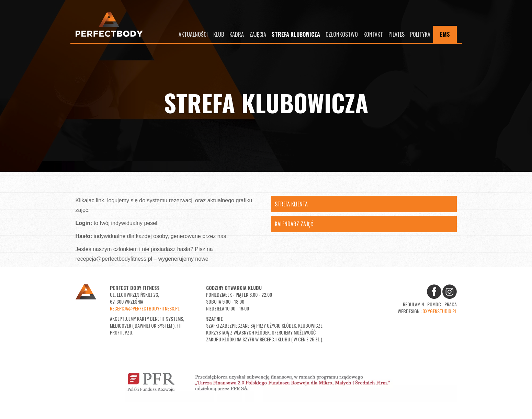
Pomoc (434, 304)
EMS (445, 34)
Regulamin (413, 304)
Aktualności (193, 34)
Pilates (397, 34)
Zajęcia (258, 34)
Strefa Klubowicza (296, 34)
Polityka (420, 34)
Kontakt (373, 34)
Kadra (237, 34)
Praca (451, 304)
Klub (219, 34)
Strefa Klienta (291, 204)
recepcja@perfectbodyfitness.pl (145, 308)
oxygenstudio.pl (440, 311)
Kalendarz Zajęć (294, 224)
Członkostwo (342, 34)
